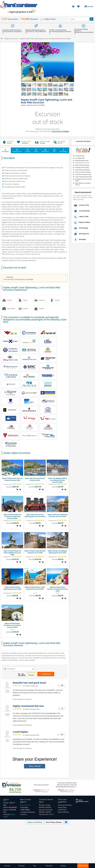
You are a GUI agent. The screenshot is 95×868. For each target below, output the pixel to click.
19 (62, 685)
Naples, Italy (25, 105)
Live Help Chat (25, 805)
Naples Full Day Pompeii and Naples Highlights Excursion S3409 (12, 553)
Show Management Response (22, 699)
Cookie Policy (62, 810)
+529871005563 (25, 810)
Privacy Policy (62, 807)
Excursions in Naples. (61, 131)
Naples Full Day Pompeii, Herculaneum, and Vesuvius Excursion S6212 (12, 625)
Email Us (23, 814)
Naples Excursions (11, 39)
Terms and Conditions (65, 805)
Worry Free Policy (63, 812)
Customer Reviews (83, 141)
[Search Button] (91, 19)
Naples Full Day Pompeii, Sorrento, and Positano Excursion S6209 (58, 589)
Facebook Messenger (27, 812)
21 (62, 735)
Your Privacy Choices (54, 822)
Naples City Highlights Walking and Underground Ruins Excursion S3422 (57, 480)
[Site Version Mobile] (82, 801)
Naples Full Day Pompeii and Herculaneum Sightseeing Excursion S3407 (12, 517)
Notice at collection (35, 822)
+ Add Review (46, 674)
